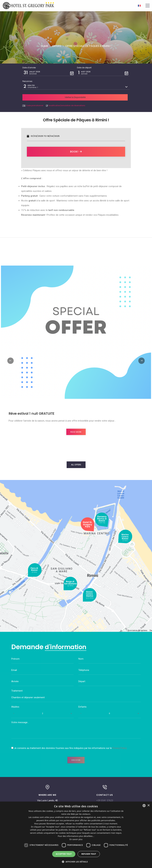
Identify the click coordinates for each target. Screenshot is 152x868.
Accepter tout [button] (64, 854)
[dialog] (76, 835)
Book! (76, 143)
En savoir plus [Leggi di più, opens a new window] (76, 839)
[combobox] (144, 806)
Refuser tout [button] (89, 854)
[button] (49, 73)
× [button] (148, 806)
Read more (76, 423)
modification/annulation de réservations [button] (66, 97)
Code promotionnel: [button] (33, 97)
